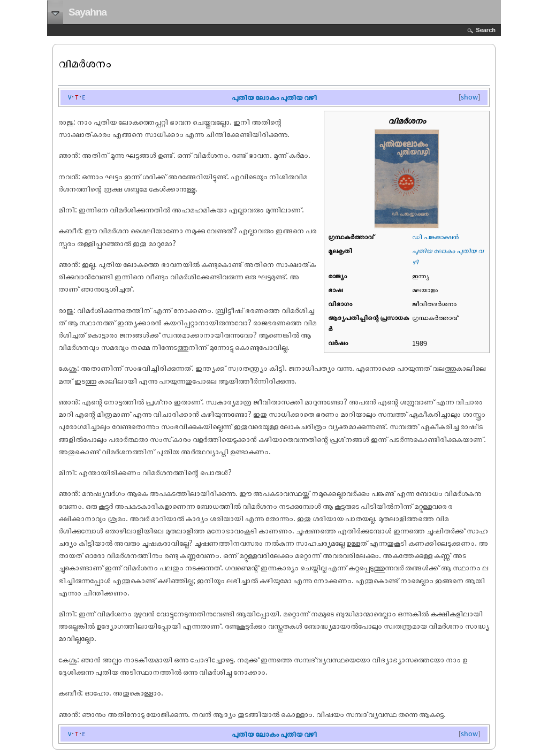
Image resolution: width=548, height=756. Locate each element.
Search (486, 30)
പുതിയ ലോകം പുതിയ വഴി (274, 97)
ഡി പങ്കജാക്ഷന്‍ (435, 236)
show (469, 97)
